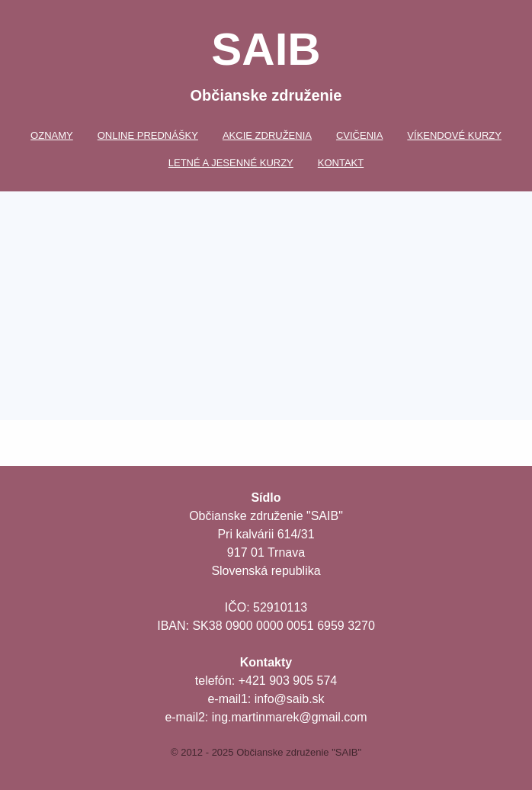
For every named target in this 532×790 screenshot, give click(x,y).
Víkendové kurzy (454, 135)
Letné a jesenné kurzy (231, 163)
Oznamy (52, 135)
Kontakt (341, 163)
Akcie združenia (267, 135)
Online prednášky (148, 135)
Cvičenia (359, 135)
